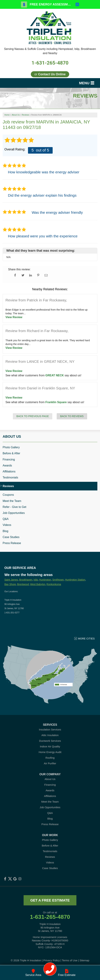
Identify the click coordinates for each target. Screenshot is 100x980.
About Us (12, 436)
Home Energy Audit (50, 752)
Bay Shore (10, 584)
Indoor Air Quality (50, 746)
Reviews (8, 486)
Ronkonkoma (54, 584)
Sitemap (84, 960)
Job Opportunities (14, 513)
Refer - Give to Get (14, 507)
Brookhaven (26, 580)
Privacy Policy (51, 960)
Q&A (6, 519)
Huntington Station (75, 580)
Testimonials (10, 477)
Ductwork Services (50, 741)
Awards (7, 465)
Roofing (50, 758)
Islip (36, 580)
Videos (7, 525)
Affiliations (9, 471)
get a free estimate (50, 900)
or (50, 74)
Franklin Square (56, 402)
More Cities (86, 639)
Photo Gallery (11, 447)
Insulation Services (50, 729)
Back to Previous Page (33, 416)
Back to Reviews (72, 416)
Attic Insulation (50, 735)
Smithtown (58, 580)
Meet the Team (12, 501)
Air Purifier (50, 763)
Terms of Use (70, 960)
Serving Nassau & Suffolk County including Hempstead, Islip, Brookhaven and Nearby (50, 51)
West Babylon (38, 584)
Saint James (11, 580)
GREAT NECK (55, 375)
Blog (5, 531)
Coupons (8, 495)
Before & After (11, 453)
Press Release (12, 543)
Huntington (45, 580)
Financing (9, 459)
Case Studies (11, 537)
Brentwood (23, 584)
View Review (14, 317)
